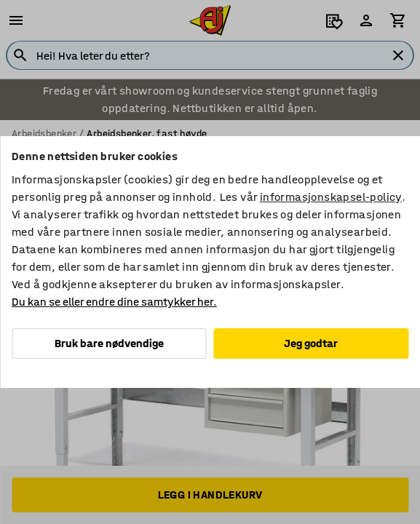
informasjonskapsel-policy (331, 197)
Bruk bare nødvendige (109, 343)
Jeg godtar (311, 343)
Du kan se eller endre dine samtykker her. (114, 302)
